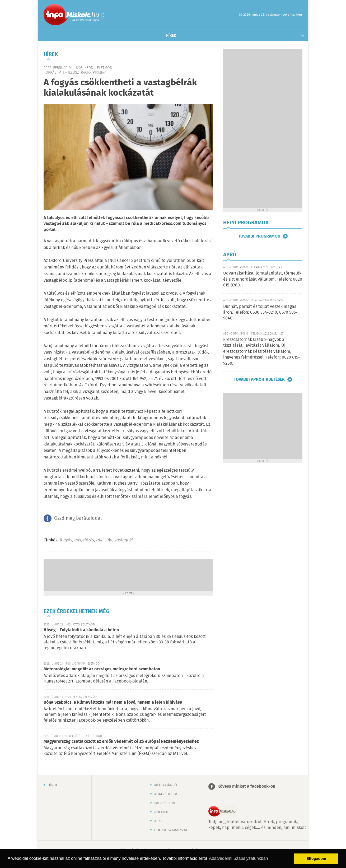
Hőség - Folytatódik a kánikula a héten (81, 630)
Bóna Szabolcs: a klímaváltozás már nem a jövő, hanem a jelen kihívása (113, 702)
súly (108, 540)
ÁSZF (158, 821)
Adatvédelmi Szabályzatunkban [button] (238, 858)
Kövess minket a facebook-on (246, 786)
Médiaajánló (166, 785)
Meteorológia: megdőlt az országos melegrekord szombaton (102, 669)
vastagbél (124, 540)
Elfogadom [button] (316, 858)
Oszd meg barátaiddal (78, 518)
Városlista (103, 15)
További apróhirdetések (259, 379)
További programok (259, 236)
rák (99, 540)
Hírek (171, 36)
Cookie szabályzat (171, 830)
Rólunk (161, 812)
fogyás (66, 540)
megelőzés (84, 540)
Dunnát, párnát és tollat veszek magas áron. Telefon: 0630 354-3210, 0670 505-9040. (260, 313)
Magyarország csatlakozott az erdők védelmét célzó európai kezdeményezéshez (121, 742)
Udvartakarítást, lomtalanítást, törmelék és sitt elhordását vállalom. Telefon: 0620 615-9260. (263, 279)
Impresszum (165, 803)
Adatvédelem (166, 794)
